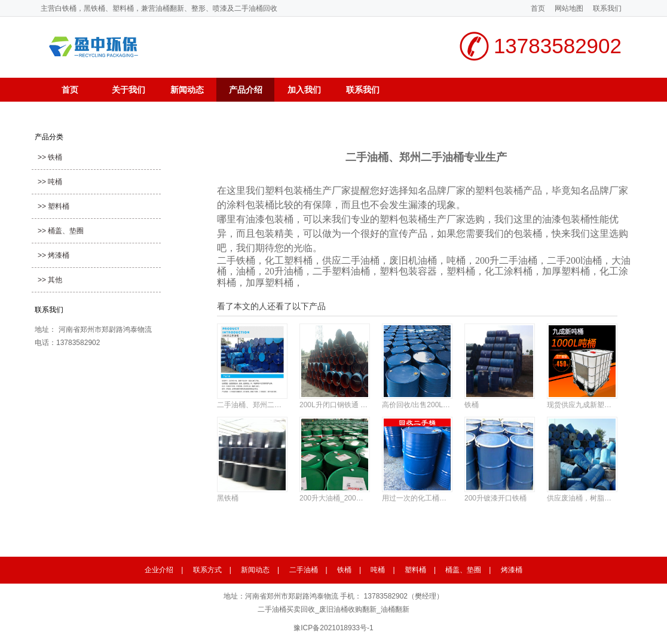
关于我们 (128, 90)
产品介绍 (246, 90)
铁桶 (344, 570)
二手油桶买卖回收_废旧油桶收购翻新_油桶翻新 (333, 609)
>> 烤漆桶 (53, 255)
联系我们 (607, 8)
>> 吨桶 (50, 182)
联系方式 (207, 570)
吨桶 (378, 570)
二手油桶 (304, 570)
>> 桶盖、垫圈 (61, 231)
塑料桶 (415, 570)
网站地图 (569, 8)
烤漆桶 (512, 570)
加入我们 (304, 90)
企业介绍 (159, 570)
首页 (538, 8)
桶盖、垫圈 (463, 570)
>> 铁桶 (50, 157)
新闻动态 (187, 90)
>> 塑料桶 (53, 206)
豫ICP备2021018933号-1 (333, 628)
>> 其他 (50, 280)
